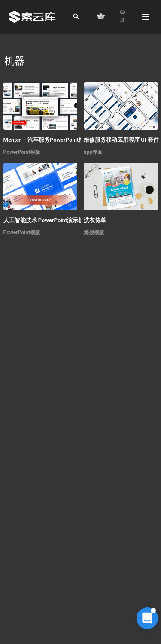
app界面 (93, 152)
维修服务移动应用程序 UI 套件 (121, 140)
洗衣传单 (95, 220)
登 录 (122, 17)
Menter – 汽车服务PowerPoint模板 (46, 140)
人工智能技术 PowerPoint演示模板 (46, 220)
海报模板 (94, 232)
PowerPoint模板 (22, 152)
